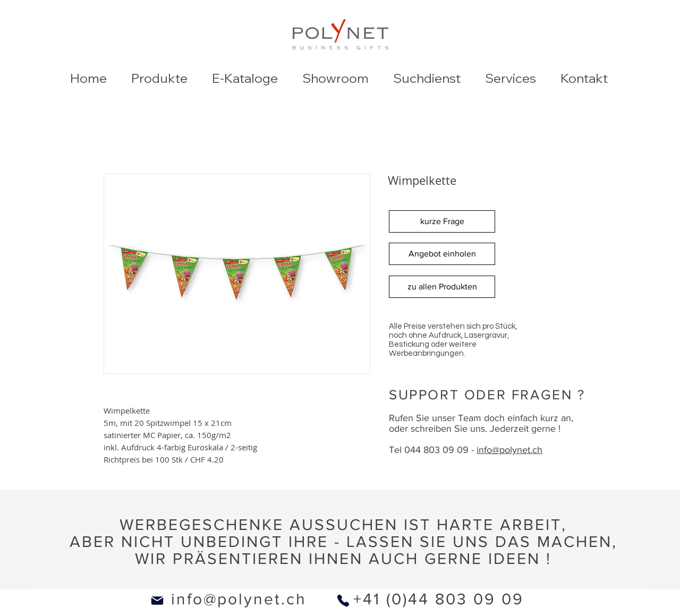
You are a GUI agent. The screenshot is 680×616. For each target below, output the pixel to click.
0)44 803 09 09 (458, 599)
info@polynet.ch (239, 599)
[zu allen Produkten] (442, 287)
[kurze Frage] (442, 221)
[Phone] (343, 601)
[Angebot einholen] (442, 254)
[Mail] (157, 601)
